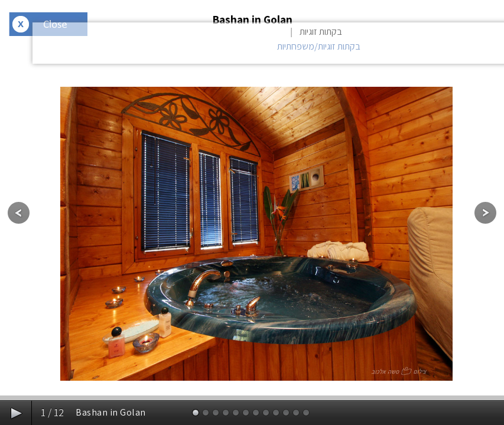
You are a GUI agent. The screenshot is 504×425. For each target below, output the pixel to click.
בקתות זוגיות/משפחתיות (319, 46)
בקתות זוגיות (321, 32)
